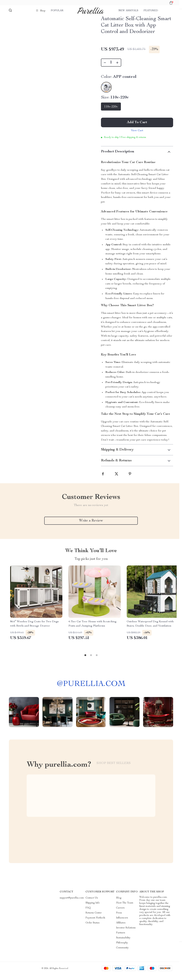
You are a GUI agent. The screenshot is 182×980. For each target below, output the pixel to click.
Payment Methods (95, 923)
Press (119, 918)
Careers (120, 913)
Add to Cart (137, 126)
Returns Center (94, 918)
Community (122, 953)
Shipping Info (93, 908)
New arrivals (128, 11)
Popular (57, 11)
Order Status (93, 928)
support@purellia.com (72, 903)
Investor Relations (126, 933)
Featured (151, 11)
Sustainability (123, 943)
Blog (119, 903)
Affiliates (121, 928)
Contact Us (92, 903)
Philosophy (122, 948)
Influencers (122, 923)
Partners (121, 938)
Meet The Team (125, 908)
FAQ (88, 913)
